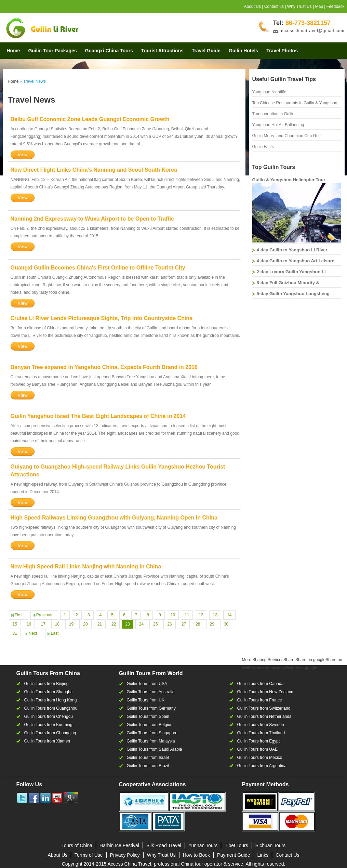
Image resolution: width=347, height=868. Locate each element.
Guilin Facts (263, 147)
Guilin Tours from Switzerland (264, 708)
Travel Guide (206, 51)
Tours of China (77, 845)
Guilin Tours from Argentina (262, 766)
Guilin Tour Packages (52, 51)
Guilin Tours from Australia (151, 692)
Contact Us (287, 855)
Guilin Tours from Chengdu (49, 716)
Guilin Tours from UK (146, 700)
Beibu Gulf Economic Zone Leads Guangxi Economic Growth (90, 119)
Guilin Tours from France (260, 700)
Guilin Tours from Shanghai (49, 692)
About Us (252, 6)
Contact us (274, 6)
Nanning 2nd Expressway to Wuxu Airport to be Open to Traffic (92, 219)
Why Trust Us (299, 6)
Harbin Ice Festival (119, 845)
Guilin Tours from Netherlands (264, 716)
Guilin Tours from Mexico (260, 758)
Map (319, 6)
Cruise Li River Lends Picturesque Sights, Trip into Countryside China (102, 318)
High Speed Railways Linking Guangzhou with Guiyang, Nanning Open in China (114, 518)
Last (55, 633)
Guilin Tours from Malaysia (151, 741)
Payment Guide (234, 855)
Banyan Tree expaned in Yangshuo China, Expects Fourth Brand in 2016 (104, 367)
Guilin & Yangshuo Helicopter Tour (289, 180)
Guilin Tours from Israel (148, 758)
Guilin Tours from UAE (257, 749)
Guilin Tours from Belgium (150, 725)
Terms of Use (89, 855)
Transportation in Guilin (273, 114)
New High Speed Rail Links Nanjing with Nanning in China (86, 567)
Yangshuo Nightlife (269, 92)
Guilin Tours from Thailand (261, 733)
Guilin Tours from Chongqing (50, 733)
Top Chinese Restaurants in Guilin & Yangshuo (295, 103)
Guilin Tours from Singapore (152, 733)
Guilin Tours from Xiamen (47, 741)
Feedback (336, 6)
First (19, 615)
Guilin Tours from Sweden (261, 725)
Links (263, 855)
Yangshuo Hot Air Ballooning (278, 125)
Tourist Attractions (162, 51)
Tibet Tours (236, 845)
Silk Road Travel (164, 845)
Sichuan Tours (270, 845)
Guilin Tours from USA (147, 684)
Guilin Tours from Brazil (148, 766)
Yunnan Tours (203, 845)
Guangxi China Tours (109, 51)
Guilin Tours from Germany (151, 708)
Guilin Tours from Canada (261, 684)
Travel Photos (282, 51)
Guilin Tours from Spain (148, 716)
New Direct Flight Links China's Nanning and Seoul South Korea (94, 170)
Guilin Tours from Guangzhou (51, 708)
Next (33, 633)
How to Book (196, 855)
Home (14, 51)
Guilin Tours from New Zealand (265, 692)
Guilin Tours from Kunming (48, 725)
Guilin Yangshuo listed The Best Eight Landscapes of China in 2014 (98, 416)
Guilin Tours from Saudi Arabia (155, 749)
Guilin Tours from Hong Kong (51, 700)
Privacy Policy (125, 855)
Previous (44, 615)
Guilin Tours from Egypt (259, 741)
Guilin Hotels (243, 51)
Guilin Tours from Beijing (46, 684)
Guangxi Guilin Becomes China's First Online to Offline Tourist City (98, 268)
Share (268, 660)
